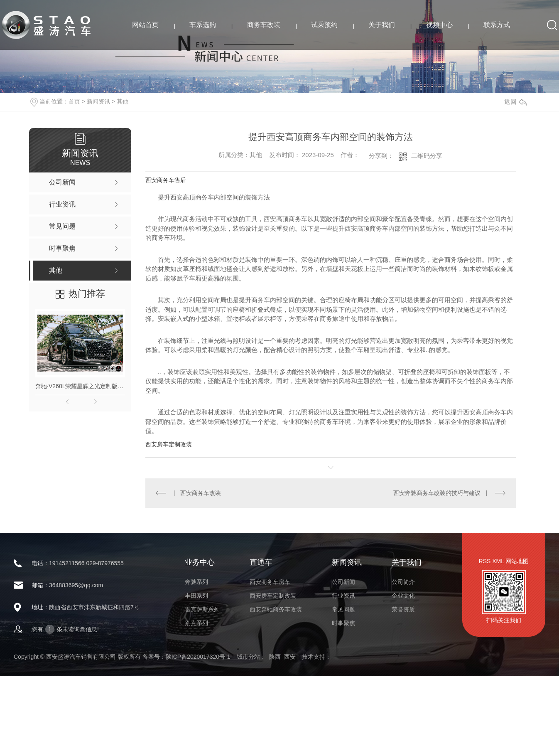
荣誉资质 (403, 609)
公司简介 (403, 582)
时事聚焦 (343, 623)
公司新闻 (343, 582)
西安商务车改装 (201, 493)
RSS (485, 561)
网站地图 (517, 561)
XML (498, 561)
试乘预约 (324, 25)
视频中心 (439, 25)
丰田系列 (196, 596)
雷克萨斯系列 (202, 609)
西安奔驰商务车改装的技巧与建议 (437, 493)
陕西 (275, 657)
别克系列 (196, 623)
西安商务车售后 (166, 180)
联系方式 (497, 25)
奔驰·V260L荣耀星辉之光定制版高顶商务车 (80, 386)
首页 (74, 101)
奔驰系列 (196, 582)
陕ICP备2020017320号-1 (198, 657)
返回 (515, 102)
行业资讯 (343, 596)
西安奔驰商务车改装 (276, 609)
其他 (123, 101)
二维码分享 (427, 156)
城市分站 (248, 657)
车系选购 (203, 25)
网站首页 (145, 25)
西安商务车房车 (270, 582)
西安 (290, 657)
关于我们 (382, 25)
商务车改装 (264, 25)
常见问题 (343, 609)
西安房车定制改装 (169, 444)
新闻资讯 (98, 101)
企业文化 (403, 596)
